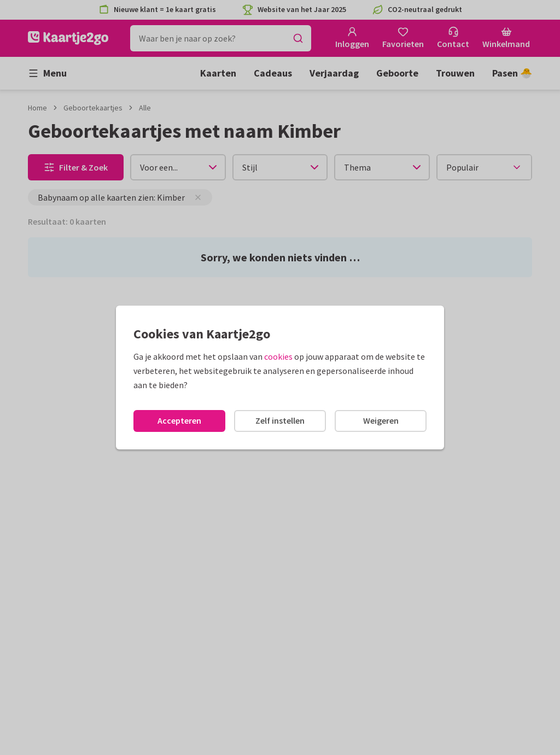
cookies (278, 356)
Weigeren (381, 420)
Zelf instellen (280, 420)
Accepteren (179, 420)
